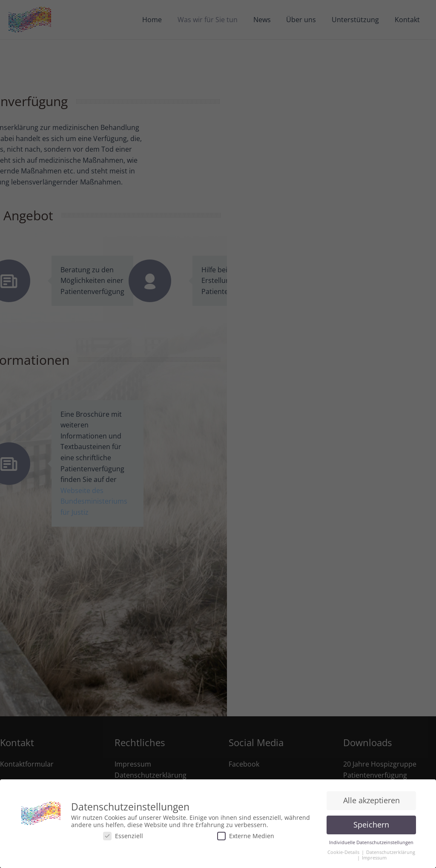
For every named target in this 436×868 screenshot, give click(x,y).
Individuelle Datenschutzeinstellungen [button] (371, 842)
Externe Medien (246, 836)
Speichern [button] (371, 825)
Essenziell (123, 836)
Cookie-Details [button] (344, 852)
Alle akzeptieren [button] (371, 800)
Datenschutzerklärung (391, 852)
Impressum (374, 858)
